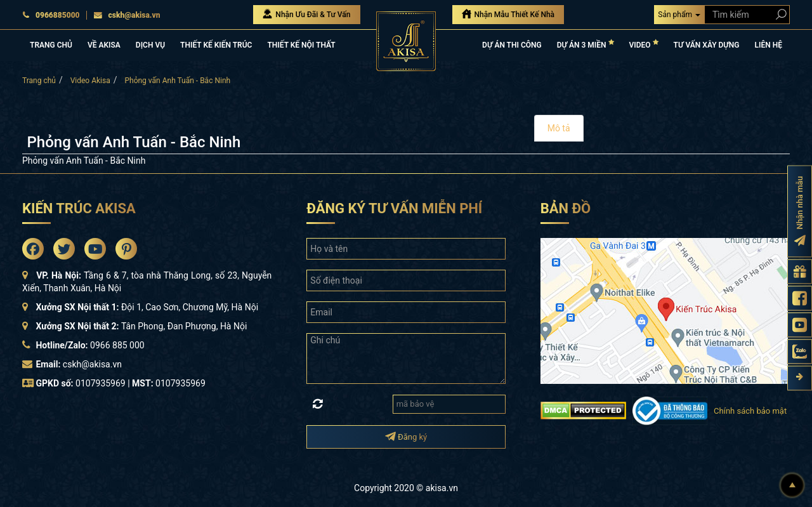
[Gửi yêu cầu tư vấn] (800, 271)
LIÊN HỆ (769, 45)
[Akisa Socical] (33, 249)
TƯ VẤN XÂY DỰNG (707, 45)
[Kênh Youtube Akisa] (800, 325)
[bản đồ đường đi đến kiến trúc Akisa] (664, 310)
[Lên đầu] (792, 485)
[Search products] (779, 14)
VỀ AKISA (104, 45)
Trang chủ (39, 81)
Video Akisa (90, 81)
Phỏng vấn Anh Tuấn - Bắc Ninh (177, 81)
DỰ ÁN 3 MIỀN (586, 44)
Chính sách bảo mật (750, 411)
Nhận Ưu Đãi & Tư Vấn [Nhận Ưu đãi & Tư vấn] (306, 14)
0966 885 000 (117, 345)
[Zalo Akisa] (800, 351)
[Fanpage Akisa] (800, 298)
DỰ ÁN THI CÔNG (512, 45)
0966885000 (51, 15)
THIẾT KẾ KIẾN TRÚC (216, 45)
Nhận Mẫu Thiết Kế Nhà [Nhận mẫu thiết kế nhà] (508, 14)
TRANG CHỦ (51, 45)
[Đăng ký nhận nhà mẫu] (800, 211)
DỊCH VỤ (150, 45)
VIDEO (644, 44)
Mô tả (559, 128)
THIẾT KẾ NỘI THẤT (301, 45)
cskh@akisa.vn (127, 15)
